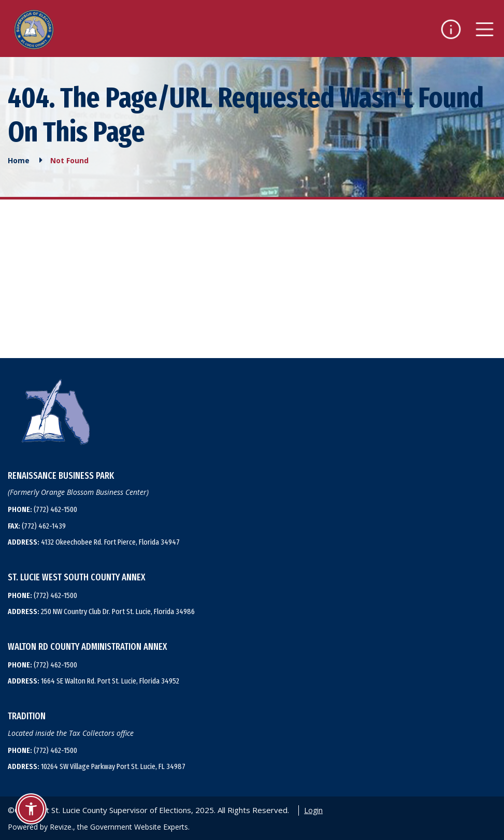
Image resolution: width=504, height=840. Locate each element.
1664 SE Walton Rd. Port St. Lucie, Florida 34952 (93, 681)
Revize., (62, 827)
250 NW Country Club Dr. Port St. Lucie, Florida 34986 (101, 611)
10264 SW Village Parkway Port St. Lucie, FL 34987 (97, 766)
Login (313, 810)
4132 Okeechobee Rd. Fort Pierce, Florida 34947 (94, 542)
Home (19, 160)
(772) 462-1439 (37, 526)
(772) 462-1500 (42, 509)
